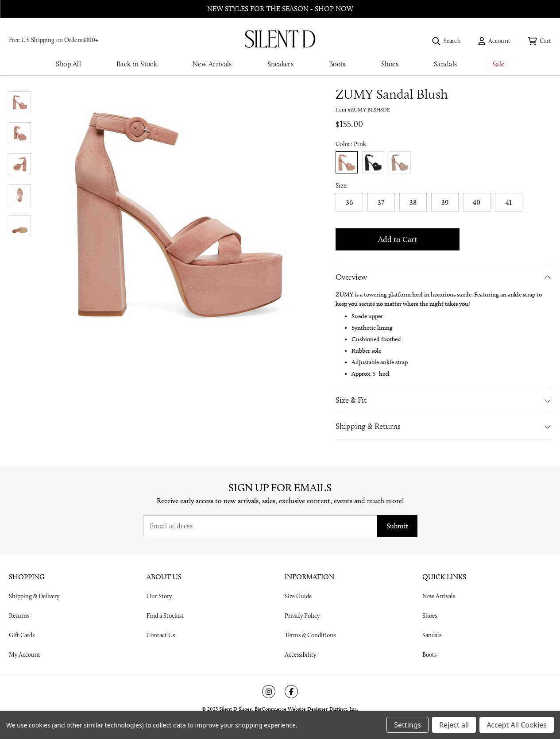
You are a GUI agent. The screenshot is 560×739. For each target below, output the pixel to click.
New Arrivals (212, 64)
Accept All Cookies (517, 725)
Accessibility (300, 654)
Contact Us (161, 635)
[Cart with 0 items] (539, 40)
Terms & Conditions (310, 635)
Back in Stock (137, 64)
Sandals (445, 64)
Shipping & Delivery (34, 596)
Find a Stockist (165, 616)
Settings (407, 725)
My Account (25, 654)
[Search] (446, 40)
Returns (19, 616)
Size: (342, 185)
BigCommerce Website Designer (291, 709)
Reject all (454, 725)
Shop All (68, 64)
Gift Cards (22, 635)
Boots (337, 64)
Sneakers (280, 64)
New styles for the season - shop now (280, 9)
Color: (351, 144)
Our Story (159, 596)
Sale (498, 64)
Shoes (390, 64)
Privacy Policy (302, 616)
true (373, 162)
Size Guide (298, 596)
